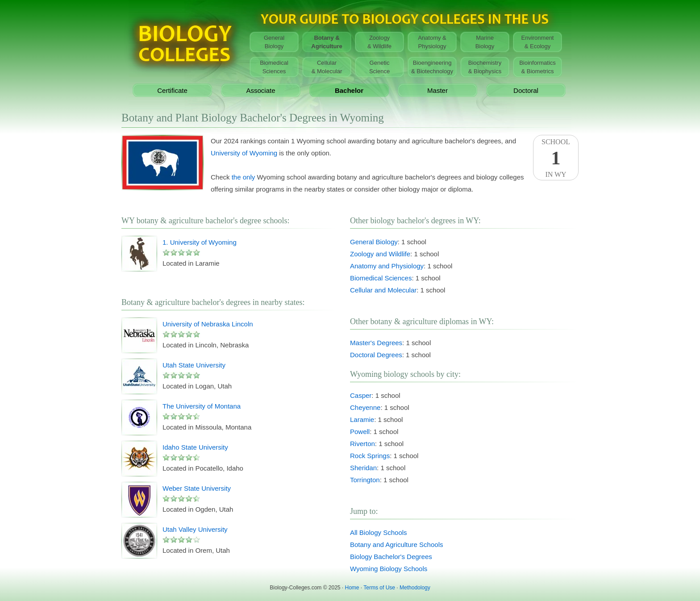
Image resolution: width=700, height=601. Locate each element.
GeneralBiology (274, 42)
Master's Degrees (376, 343)
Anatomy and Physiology (387, 266)
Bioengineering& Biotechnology (432, 67)
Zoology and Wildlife (380, 254)
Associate (260, 90)
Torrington (365, 480)
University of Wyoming (244, 153)
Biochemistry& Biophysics (485, 67)
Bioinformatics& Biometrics (537, 67)
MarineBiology (485, 42)
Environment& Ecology (538, 42)
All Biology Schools (379, 532)
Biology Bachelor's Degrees (391, 557)
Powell (360, 432)
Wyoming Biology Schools (389, 569)
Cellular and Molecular (383, 290)
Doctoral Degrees (376, 355)
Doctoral (526, 90)
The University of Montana (202, 406)
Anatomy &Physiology (432, 42)
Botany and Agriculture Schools (396, 545)
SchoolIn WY (556, 158)
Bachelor (349, 90)
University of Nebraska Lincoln (208, 324)
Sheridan (363, 468)
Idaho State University (195, 447)
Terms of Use (379, 588)
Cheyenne (365, 407)
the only (244, 177)
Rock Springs (370, 456)
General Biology (374, 242)
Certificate (172, 90)
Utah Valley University (195, 529)
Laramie (362, 419)
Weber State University (197, 488)
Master (437, 90)
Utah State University (194, 365)
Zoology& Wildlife (379, 42)
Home (352, 588)
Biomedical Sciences (381, 278)
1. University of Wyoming (200, 242)
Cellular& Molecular (327, 67)
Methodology (415, 588)
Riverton (362, 444)
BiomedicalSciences (274, 67)
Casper (361, 395)
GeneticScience (379, 67)
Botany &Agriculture (327, 42)
